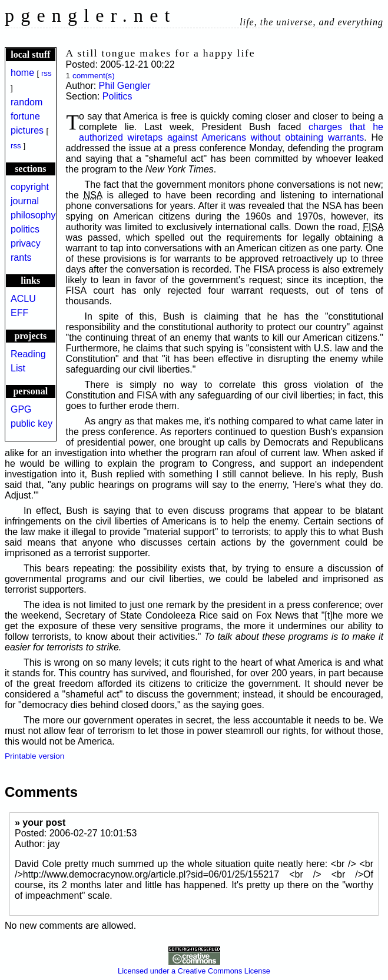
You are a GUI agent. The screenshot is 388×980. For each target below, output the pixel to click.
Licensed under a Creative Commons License (194, 966)
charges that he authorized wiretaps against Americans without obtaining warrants (231, 132)
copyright (30, 187)
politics (25, 229)
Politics (117, 96)
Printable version (34, 756)
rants (21, 258)
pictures (27, 130)
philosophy (33, 215)
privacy (26, 243)
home (22, 73)
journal (25, 201)
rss (47, 73)
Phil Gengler (125, 86)
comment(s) (94, 76)
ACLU (23, 299)
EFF (19, 313)
